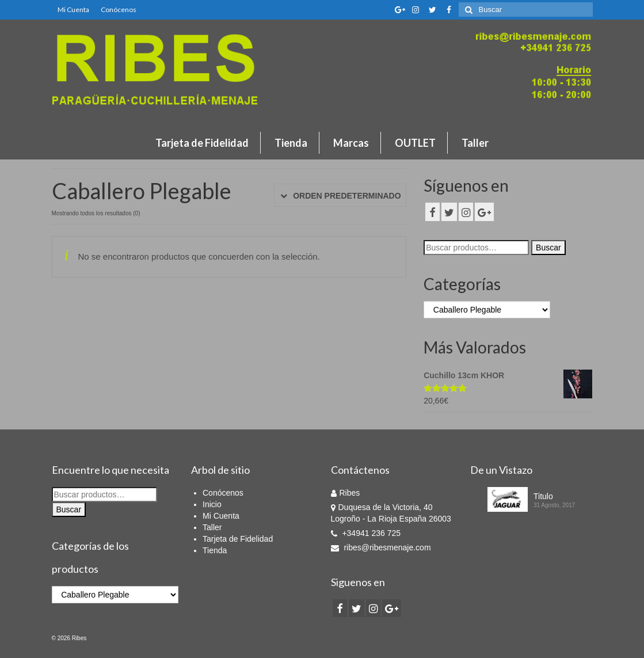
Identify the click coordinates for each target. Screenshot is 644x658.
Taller (475, 143)
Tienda (291, 143)
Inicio (212, 504)
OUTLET (415, 143)
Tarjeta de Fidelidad (202, 143)
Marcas (351, 143)
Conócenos (119, 9)
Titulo (543, 496)
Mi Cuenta (73, 9)
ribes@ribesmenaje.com (381, 547)
